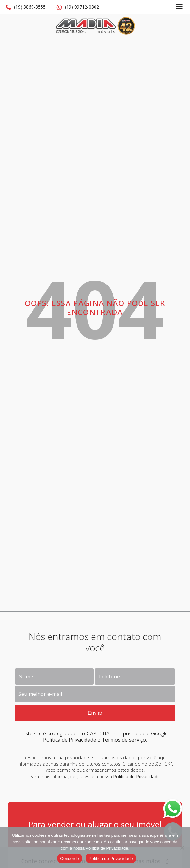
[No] (182, 848)
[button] (25, 7)
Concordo (69, 859)
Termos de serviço (124, 740)
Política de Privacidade (70, 740)
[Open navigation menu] (179, 7)
